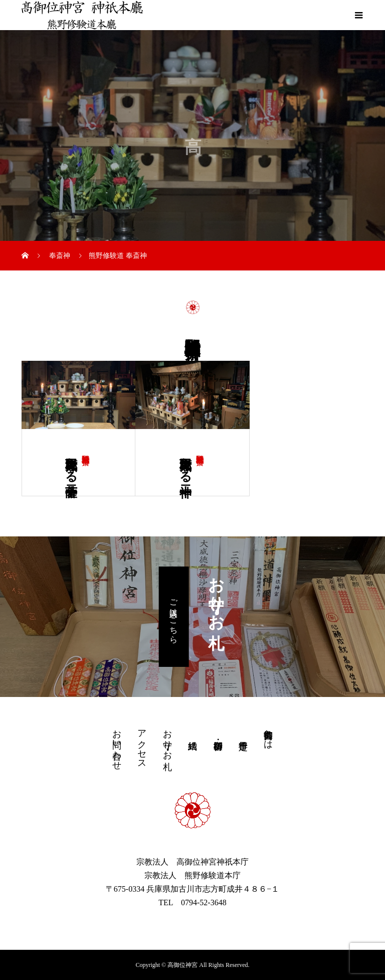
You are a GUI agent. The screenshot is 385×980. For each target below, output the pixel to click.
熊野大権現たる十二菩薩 (71, 463)
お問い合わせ (117, 745)
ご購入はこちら (174, 617)
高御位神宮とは (268, 734)
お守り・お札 (167, 739)
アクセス (142, 744)
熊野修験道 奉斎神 (86, 450)
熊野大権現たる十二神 (185, 463)
